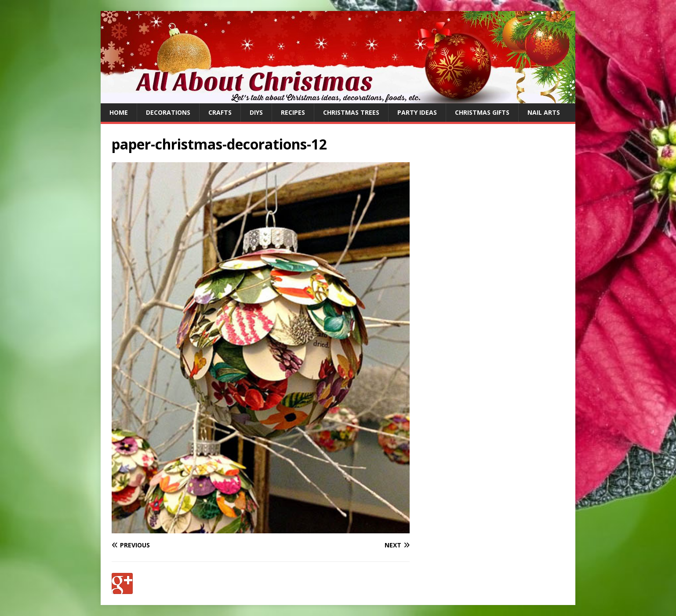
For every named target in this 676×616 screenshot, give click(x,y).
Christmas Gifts (482, 112)
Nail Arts (544, 112)
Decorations (168, 112)
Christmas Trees (351, 112)
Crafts (220, 112)
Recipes (293, 112)
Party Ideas (417, 112)
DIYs (256, 112)
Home (119, 112)
